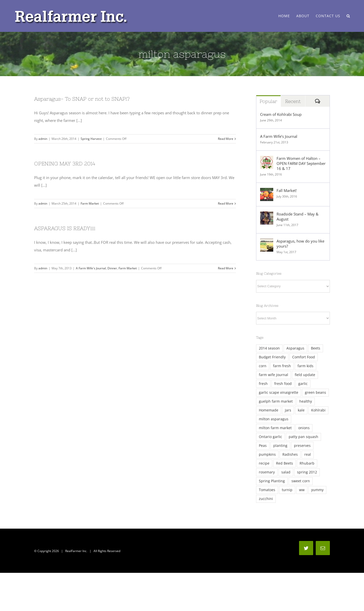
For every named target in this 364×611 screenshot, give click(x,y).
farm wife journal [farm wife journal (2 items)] (274, 375)
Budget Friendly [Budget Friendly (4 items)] (272, 357)
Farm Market (90, 203)
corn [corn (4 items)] (263, 366)
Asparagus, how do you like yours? (300, 244)
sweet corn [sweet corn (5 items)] (301, 481)
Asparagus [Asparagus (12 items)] (295, 348)
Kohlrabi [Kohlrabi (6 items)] (318, 410)
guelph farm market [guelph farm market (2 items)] (276, 401)
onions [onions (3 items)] (304, 428)
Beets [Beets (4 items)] (316, 348)
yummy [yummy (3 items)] (317, 490)
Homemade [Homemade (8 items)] (269, 410)
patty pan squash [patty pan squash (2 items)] (303, 437)
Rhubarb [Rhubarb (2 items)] (307, 463)
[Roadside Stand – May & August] (267, 215)
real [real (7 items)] (308, 454)
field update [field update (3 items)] (305, 375)
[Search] (348, 16)
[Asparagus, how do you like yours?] (267, 242)
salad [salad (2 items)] (286, 472)
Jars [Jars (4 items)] (288, 410)
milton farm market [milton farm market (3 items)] (275, 428)
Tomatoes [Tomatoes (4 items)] (267, 490)
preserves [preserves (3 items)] (302, 446)
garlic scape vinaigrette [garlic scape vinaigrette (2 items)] (279, 392)
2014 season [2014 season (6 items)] (269, 348)
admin (43, 139)
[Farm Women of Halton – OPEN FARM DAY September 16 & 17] (267, 160)
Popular (268, 101)
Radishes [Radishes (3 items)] (290, 454)
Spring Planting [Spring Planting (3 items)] (272, 481)
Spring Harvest (91, 139)
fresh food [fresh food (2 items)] (283, 384)
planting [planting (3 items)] (280, 446)
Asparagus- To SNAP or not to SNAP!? (82, 99)
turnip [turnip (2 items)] (287, 490)
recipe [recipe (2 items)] (264, 463)
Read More (226, 139)
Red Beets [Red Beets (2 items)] (285, 463)
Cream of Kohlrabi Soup (281, 114)
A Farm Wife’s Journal (279, 136)
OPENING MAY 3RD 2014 (65, 163)
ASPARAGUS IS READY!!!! (65, 228)
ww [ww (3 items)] (302, 490)
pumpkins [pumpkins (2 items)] (267, 454)
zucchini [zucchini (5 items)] (266, 499)
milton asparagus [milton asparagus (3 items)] (274, 419)
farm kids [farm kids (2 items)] (305, 366)
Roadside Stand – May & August (298, 216)
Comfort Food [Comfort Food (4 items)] (304, 357)
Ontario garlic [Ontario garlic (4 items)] (270, 437)
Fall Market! (287, 190)
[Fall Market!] (267, 192)
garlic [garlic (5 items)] (303, 384)
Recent (293, 101)
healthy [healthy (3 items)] (306, 401)
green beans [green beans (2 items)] (315, 392)
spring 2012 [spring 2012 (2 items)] (307, 472)
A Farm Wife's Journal (91, 268)
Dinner (112, 268)
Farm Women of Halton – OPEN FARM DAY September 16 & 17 (301, 163)
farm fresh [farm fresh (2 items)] (282, 366)
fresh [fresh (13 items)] (263, 384)
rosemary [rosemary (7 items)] (267, 472)
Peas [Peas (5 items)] (263, 446)
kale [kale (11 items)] (301, 410)
